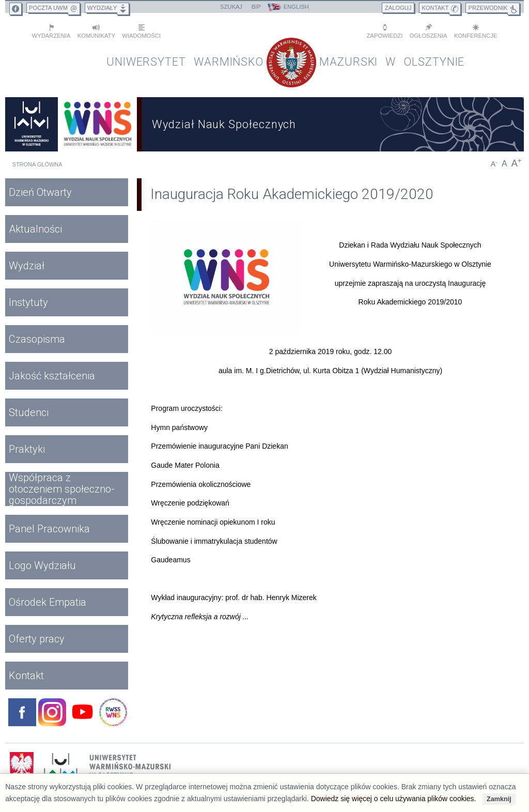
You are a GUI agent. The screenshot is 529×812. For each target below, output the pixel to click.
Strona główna (37, 162)
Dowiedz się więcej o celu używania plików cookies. (394, 799)
